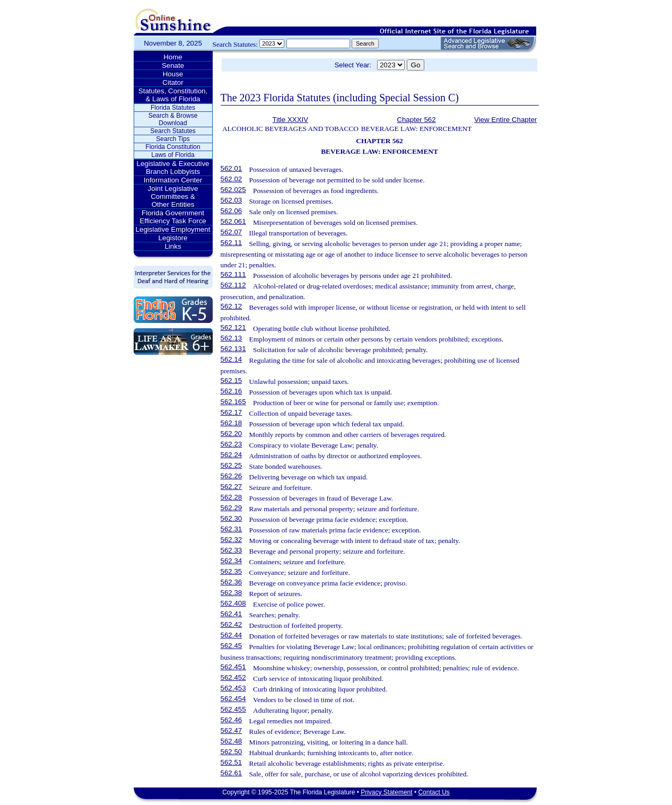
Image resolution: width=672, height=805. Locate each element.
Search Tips (173, 139)
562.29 (232, 508)
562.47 (232, 730)
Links (173, 246)
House (173, 74)
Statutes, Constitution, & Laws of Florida (173, 95)
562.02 (232, 179)
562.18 (232, 423)
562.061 (233, 221)
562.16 (232, 391)
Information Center (173, 180)
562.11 (232, 243)
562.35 (232, 571)
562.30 (232, 518)
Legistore (173, 238)
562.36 (232, 582)
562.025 (233, 190)
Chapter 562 (416, 120)
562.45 (232, 646)
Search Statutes (173, 131)
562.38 (232, 593)
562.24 (232, 455)
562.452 (233, 677)
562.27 (232, 487)
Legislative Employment (173, 229)
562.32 (232, 540)
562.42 (232, 624)
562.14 (232, 359)
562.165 (233, 402)
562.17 (232, 412)
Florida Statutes (173, 108)
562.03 (232, 200)
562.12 (232, 306)
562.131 (233, 349)
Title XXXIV (291, 120)
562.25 (232, 465)
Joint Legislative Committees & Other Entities (173, 196)
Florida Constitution (173, 147)
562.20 (232, 434)
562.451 (233, 667)
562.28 (232, 497)
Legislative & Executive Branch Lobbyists (173, 168)
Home (173, 57)
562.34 (232, 561)
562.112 (233, 285)
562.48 (232, 741)
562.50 (232, 752)
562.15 (232, 380)
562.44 (232, 635)
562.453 (233, 688)
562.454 (233, 699)
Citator (173, 82)
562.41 (232, 614)
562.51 (232, 762)
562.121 (233, 327)
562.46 (232, 720)
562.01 (232, 168)
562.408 (233, 603)
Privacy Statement (386, 792)
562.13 (232, 338)
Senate (173, 65)
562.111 (233, 274)
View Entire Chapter (505, 120)
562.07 (232, 232)
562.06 (232, 211)
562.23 (232, 444)
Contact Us (434, 792)
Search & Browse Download (173, 119)
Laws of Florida (173, 155)
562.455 (233, 709)
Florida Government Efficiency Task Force (173, 217)
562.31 (232, 529)
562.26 (232, 476)
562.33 (232, 550)
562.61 (232, 773)
